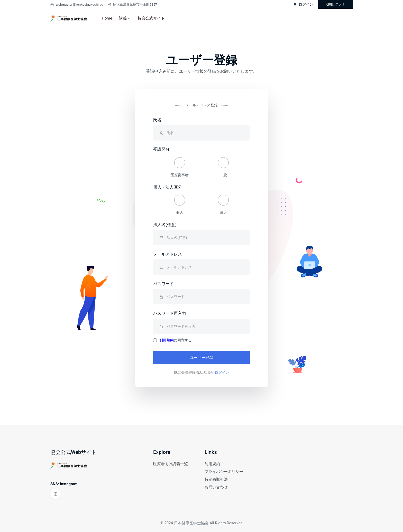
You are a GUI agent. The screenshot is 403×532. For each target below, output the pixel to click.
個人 (180, 205)
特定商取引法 (216, 479)
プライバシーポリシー (224, 472)
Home (107, 18)
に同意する (176, 340)
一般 (223, 167)
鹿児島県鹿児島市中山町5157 (133, 4)
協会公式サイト (151, 18)
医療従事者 (180, 167)
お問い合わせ (335, 4)
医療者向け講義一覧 (171, 464)
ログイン (303, 4)
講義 (123, 18)
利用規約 (167, 340)
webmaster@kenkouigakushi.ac (77, 4)
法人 (223, 205)
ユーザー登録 (201, 358)
